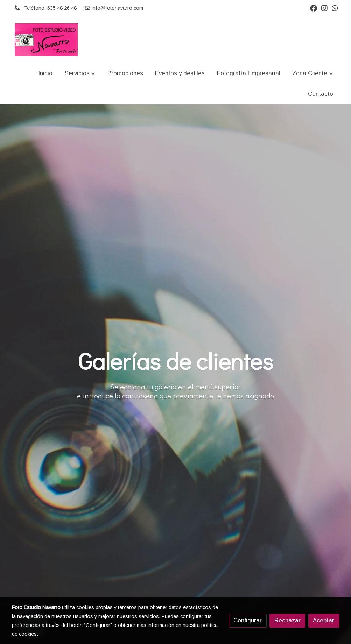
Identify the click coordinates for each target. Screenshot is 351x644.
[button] (80, 74)
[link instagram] (324, 8)
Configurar (248, 620)
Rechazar (287, 620)
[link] (46, 40)
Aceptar (324, 620)
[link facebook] (314, 8)
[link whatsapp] (335, 8)
